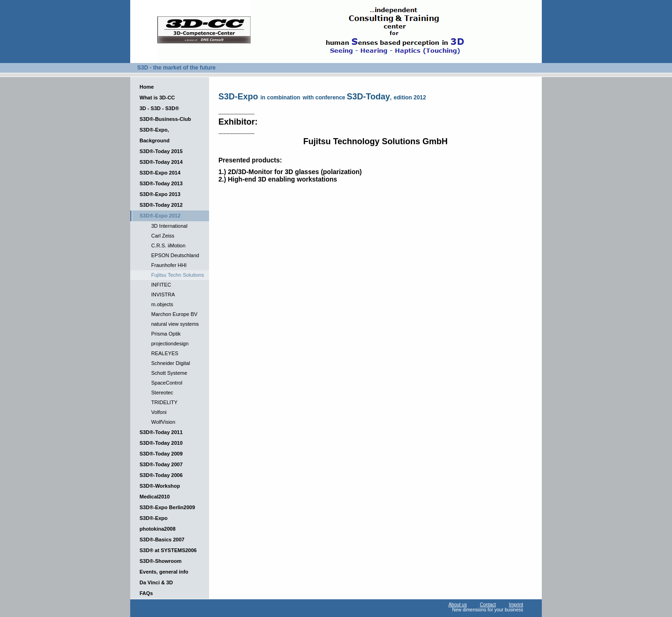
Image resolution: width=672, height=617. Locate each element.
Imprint (516, 605)
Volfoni (159, 412)
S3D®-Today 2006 (161, 475)
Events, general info (164, 572)
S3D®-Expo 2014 (160, 173)
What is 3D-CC (157, 98)
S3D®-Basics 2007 (162, 540)
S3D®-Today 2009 (161, 454)
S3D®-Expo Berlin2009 (167, 507)
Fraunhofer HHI (169, 265)
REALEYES (165, 353)
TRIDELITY (164, 402)
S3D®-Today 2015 (161, 151)
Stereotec (162, 393)
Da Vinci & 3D (156, 582)
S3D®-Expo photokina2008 (157, 523)
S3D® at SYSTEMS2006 (168, 550)
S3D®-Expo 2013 (160, 194)
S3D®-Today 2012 (161, 205)
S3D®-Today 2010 (161, 443)
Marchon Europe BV (174, 314)
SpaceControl (167, 383)
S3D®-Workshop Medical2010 (160, 491)
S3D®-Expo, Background (154, 135)
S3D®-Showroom (161, 561)
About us (458, 605)
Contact (488, 605)
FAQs (146, 593)
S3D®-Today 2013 (161, 183)
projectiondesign (170, 344)
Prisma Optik (166, 334)
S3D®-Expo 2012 (160, 216)
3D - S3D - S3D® (159, 108)
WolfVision (163, 422)
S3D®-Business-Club (165, 119)
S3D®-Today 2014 (161, 162)
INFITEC (161, 285)
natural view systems (175, 324)
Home (147, 87)
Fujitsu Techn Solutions (178, 275)
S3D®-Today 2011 (161, 432)
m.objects (162, 304)
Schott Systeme (169, 373)
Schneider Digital (171, 363)
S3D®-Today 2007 (161, 464)
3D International (169, 226)
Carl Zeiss (163, 236)
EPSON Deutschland (175, 255)
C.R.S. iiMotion (168, 245)
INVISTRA (163, 294)
